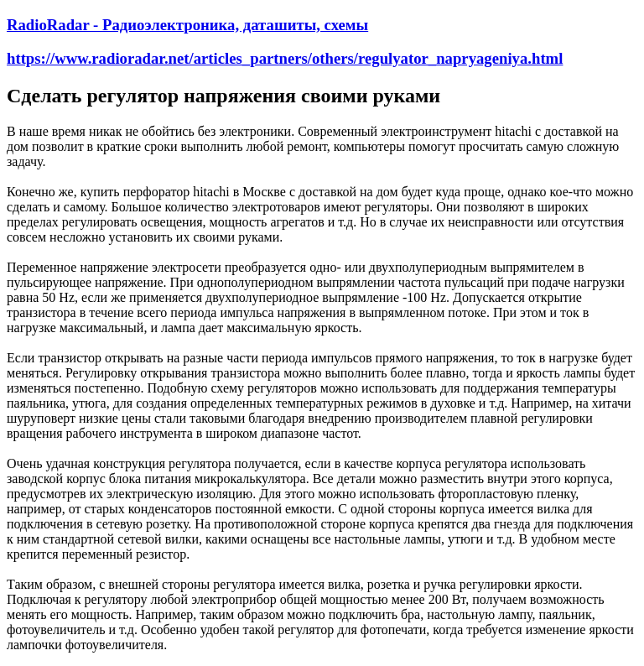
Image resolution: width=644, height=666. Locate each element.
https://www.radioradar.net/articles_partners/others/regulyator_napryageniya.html (285, 58)
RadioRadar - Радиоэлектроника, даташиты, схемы (187, 25)
